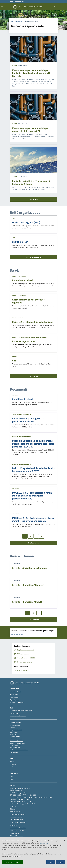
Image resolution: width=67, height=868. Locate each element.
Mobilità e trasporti (42, 337)
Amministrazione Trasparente (18, 716)
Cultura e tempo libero (16, 739)
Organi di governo (15, 700)
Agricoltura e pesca (15, 725)
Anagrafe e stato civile (16, 730)
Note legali (13, 809)
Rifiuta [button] (51, 862)
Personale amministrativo (17, 702)
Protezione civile (14, 713)
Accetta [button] (61, 862)
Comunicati (13, 764)
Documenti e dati (14, 694)
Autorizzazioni (22, 276)
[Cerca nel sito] (55, 7)
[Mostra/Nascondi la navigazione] (2, 7)
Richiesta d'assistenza (16, 817)
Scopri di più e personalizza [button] (12, 862)
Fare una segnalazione (24, 341)
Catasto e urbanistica (18, 318)
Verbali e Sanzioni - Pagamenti (18, 822)
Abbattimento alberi (22, 280)
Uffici (14, 218)
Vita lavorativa (14, 752)
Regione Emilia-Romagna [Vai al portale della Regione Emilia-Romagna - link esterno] (17, 2)
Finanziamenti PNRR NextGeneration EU (21, 711)
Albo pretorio (13, 825)
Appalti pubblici (14, 732)
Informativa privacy (15, 812)
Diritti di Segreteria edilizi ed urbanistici (33, 322)
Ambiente (15, 276)
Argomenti (19, 22)
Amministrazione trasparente (18, 828)
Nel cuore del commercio (16, 836)
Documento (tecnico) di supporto (21, 414)
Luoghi (12, 779)
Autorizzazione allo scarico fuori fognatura (29, 301)
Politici (12, 705)
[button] (64, 840)
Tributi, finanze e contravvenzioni (19, 750)
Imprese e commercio (16, 745)
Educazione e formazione (17, 741)
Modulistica (15, 395)
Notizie (15, 65)
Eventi (12, 776)
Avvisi (11, 767)
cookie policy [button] (44, 843)
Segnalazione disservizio (16, 820)
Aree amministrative (15, 692)
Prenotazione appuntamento (18, 814)
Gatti (15, 361)
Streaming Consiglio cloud (17, 830)
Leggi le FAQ (13, 806)
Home (13, 22)
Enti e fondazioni (14, 697)
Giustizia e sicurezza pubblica (27, 337)
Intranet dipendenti (15, 833)
